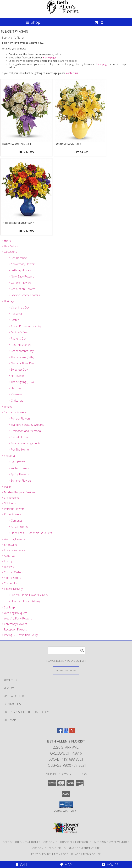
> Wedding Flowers (13, 539)
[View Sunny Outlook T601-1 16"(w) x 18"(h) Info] (80, 111)
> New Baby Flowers (21, 276)
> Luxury (7, 561)
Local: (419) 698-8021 (66, 759)
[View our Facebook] (60, 732)
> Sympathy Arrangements (25, 443)
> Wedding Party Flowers (17, 618)
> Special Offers (11, 578)
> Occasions (9, 252)
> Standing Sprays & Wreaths (26, 425)
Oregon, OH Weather (47, 848)
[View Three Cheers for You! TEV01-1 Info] (26, 190)
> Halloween (16, 376)
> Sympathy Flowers (14, 412)
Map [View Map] (66, 865)
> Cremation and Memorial (25, 431)
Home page (49, 57)
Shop (33, 22)
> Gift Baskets (10, 498)
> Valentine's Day (19, 307)
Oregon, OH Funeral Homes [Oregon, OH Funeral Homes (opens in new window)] (22, 842)
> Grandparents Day (21, 351)
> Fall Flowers (17, 462)
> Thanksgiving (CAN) (21, 357)
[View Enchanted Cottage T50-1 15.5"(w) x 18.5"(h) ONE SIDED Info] (26, 111)
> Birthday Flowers (20, 270)
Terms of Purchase (67, 854)
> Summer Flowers (20, 481)
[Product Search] (67, 650)
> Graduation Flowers (22, 289)
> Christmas (16, 401)
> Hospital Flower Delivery (24, 601)
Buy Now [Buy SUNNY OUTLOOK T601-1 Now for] (80, 152)
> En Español (10, 545)
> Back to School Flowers (24, 295)
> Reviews (8, 567)
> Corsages (16, 521)
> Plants (7, 487)
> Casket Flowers (19, 437)
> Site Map (8, 607)
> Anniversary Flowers (22, 264)
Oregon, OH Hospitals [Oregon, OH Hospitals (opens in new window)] (59, 842)
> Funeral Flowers (20, 418)
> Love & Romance (13, 550)
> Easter (14, 320)
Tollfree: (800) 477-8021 (66, 765)
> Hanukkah (16, 388)
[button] (66, 805)
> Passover (15, 314)
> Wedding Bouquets (14, 613)
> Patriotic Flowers (13, 509)
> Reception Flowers (14, 629)
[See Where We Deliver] (66, 670)
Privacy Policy (41, 854)
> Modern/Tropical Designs (18, 492)
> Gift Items (9, 503)
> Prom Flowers (11, 514)
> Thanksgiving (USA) (21, 382)
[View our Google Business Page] (66, 732)
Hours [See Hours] (110, 865)
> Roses (7, 407)
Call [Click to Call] (22, 865)
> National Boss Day (21, 363)
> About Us (9, 556)
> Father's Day (17, 339)
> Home (7, 241)
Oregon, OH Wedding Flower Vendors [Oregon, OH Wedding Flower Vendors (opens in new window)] (103, 842)
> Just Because (18, 258)
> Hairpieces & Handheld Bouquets (30, 533)
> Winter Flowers (19, 468)
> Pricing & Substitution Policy (20, 635)
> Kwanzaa (15, 394)
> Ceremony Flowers (14, 624)
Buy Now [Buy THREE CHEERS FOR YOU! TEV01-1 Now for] (26, 231)
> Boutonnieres (18, 527)
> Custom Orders (12, 572)
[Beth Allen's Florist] (66, 13)
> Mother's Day (18, 332)
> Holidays (8, 301)
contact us (72, 73)
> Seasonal (9, 456)
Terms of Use (92, 854)
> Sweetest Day (18, 370)
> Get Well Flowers (20, 283)
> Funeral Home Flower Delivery (28, 595)
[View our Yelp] (72, 732)
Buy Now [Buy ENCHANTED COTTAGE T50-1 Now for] (26, 152)
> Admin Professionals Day (25, 326)
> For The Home (19, 450)
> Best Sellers (10, 246)
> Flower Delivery (12, 589)
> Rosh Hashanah (20, 345)
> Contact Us (10, 583)
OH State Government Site (82, 848)
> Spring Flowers (19, 474)
